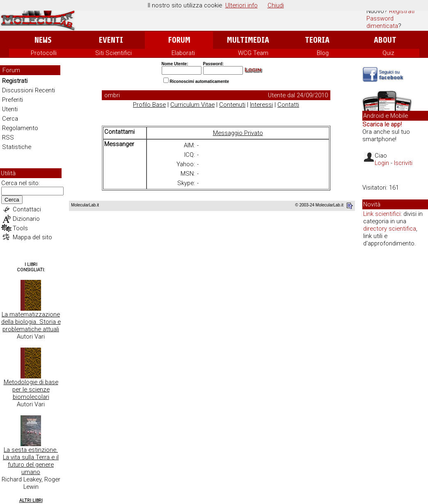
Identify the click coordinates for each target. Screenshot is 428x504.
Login (382, 163)
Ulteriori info (241, 5)
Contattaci (27, 209)
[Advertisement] (395, 379)
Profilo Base (149, 105)
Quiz (388, 53)
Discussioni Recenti (29, 90)
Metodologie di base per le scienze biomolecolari (31, 389)
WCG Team (253, 53)
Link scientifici (382, 214)
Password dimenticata (382, 22)
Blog (323, 53)
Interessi (261, 105)
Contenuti (232, 105)
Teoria (317, 40)
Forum (179, 40)
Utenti (10, 109)
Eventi (111, 40)
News (43, 40)
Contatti (288, 105)
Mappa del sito (32, 237)
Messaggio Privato (238, 133)
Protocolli (44, 53)
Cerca (10, 119)
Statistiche (17, 147)
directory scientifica (390, 229)
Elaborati (183, 53)
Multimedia (248, 40)
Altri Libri (31, 501)
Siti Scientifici (113, 53)
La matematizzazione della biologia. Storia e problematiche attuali (31, 322)
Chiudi (276, 5)
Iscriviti (403, 163)
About (385, 40)
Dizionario (26, 219)
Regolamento (20, 128)
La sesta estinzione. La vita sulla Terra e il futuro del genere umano (31, 461)
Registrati (402, 11)
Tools (20, 228)
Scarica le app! (382, 124)
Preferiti (13, 100)
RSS (8, 137)
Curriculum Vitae (192, 105)
